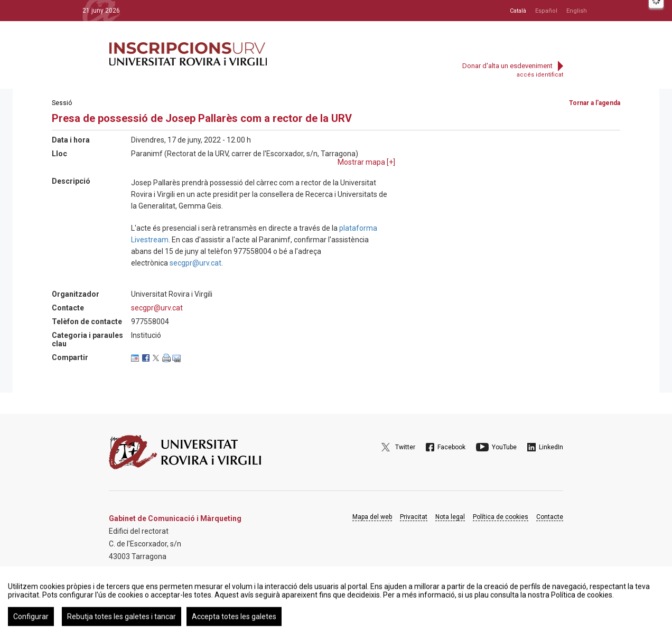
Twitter (405, 447)
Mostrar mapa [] (366, 162)
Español (546, 11)
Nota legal (450, 517)
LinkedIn (551, 447)
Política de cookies (501, 517)
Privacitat (414, 517)
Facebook (451, 447)
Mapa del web (372, 517)
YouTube (504, 447)
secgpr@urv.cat (195, 263)
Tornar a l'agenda (595, 103)
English (577, 11)
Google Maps (138, 583)
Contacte (550, 517)
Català (518, 11)
